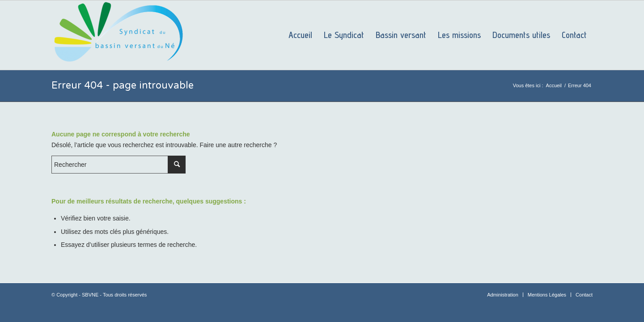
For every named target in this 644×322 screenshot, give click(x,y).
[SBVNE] (119, 35)
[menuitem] (300, 35)
